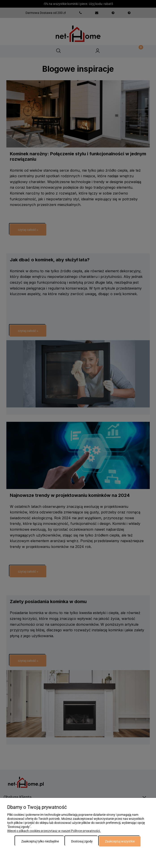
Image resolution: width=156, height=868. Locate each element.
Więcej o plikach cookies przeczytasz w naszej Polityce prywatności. (54, 831)
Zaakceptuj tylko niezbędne (40, 841)
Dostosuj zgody (82, 841)
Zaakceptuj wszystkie (120, 841)
